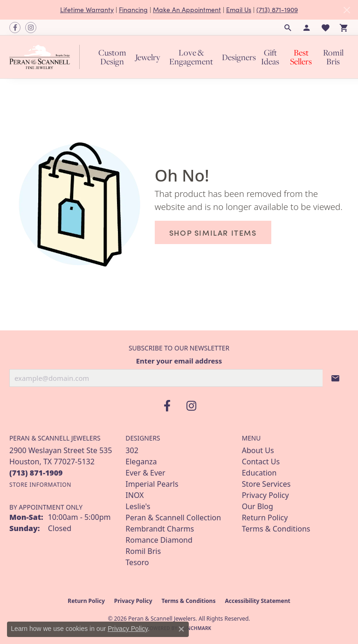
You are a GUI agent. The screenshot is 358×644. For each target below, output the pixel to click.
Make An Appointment (187, 10)
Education (259, 473)
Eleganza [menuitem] (141, 462)
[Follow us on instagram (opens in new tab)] (31, 28)
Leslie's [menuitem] (138, 506)
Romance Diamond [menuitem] (159, 540)
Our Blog (258, 506)
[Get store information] (40, 485)
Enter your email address (179, 361)
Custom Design (112, 57)
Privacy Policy (265, 495)
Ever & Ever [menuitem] (145, 473)
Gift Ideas (270, 57)
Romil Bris (333, 57)
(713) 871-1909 (277, 10)
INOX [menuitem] (134, 495)
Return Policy (265, 518)
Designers (239, 57)
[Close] (347, 10)
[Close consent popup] (181, 629)
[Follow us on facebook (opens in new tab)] (15, 28)
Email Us (239, 10)
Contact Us (261, 462)
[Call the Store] (36, 473)
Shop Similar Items (213, 232)
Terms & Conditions (276, 529)
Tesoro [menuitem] (137, 562)
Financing (133, 10)
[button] (288, 28)
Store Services (266, 484)
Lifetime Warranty (87, 10)
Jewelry (148, 57)
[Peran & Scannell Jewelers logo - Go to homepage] (47, 57)
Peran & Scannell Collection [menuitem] (173, 518)
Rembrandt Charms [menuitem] (160, 529)
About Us (258, 450)
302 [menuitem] (132, 450)
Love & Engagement (191, 57)
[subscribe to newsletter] (336, 378)
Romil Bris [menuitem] (143, 551)
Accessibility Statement (257, 601)
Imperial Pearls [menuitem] (152, 484)
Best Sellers (301, 57)
